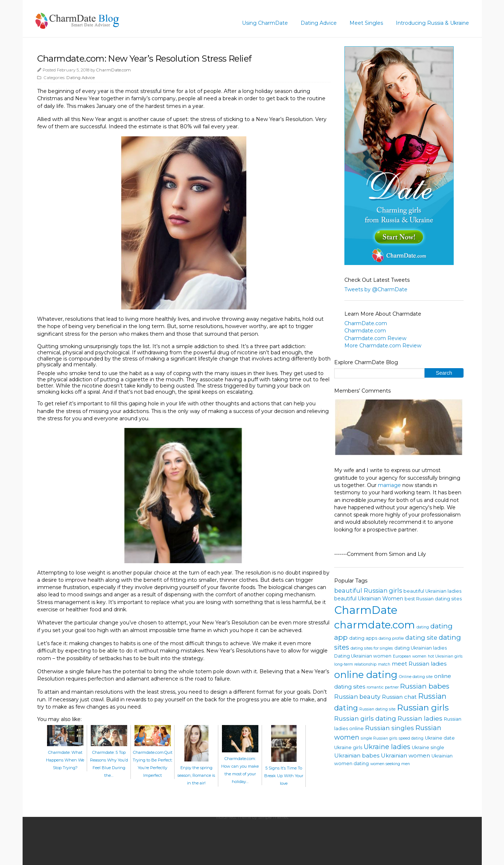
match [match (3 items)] (384, 664)
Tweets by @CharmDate (376, 289)
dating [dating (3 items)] (423, 627)
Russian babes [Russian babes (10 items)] (425, 686)
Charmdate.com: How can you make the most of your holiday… (240, 766)
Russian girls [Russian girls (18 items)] (423, 708)
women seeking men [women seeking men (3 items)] (390, 764)
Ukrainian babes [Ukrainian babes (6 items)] (357, 755)
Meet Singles (366, 23)
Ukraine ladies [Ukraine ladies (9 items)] (387, 747)
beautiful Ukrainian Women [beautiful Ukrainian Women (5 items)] (369, 599)
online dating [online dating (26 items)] (366, 675)
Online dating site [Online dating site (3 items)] (416, 677)
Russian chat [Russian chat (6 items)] (399, 697)
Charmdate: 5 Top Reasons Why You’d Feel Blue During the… (109, 760)
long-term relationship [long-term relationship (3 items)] (355, 664)
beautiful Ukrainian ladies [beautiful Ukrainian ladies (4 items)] (432, 591)
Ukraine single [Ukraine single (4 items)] (428, 747)
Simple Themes (273, 817)
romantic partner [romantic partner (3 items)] (383, 687)
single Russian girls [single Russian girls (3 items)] (379, 738)
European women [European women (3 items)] (410, 656)
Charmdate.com (365, 331)
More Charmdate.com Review (383, 346)
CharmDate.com (114, 70)
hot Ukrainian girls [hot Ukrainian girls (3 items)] (445, 656)
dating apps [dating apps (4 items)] (363, 638)
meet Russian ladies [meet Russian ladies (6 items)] (419, 664)
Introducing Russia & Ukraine (432, 23)
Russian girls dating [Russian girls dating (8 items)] (365, 718)
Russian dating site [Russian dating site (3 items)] (377, 709)
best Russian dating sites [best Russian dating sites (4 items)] (433, 599)
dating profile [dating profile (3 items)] (391, 638)
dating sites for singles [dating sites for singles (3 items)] (372, 648)
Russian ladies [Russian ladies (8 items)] (420, 718)
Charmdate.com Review (375, 338)
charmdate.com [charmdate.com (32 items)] (375, 625)
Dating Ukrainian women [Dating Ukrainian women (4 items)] (363, 656)
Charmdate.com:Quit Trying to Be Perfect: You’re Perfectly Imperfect (153, 760)
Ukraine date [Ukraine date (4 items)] (440, 738)
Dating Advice (319, 23)
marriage (389, 485)
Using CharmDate (265, 23)
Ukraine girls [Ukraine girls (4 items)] (348, 747)
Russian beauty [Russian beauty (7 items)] (357, 697)
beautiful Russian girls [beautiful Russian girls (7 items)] (368, 591)
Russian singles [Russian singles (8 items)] (390, 728)
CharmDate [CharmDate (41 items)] (366, 610)
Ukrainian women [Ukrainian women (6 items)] (405, 755)
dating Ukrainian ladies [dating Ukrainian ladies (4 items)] (421, 648)
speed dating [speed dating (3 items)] (411, 738)
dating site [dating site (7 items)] (421, 638)
